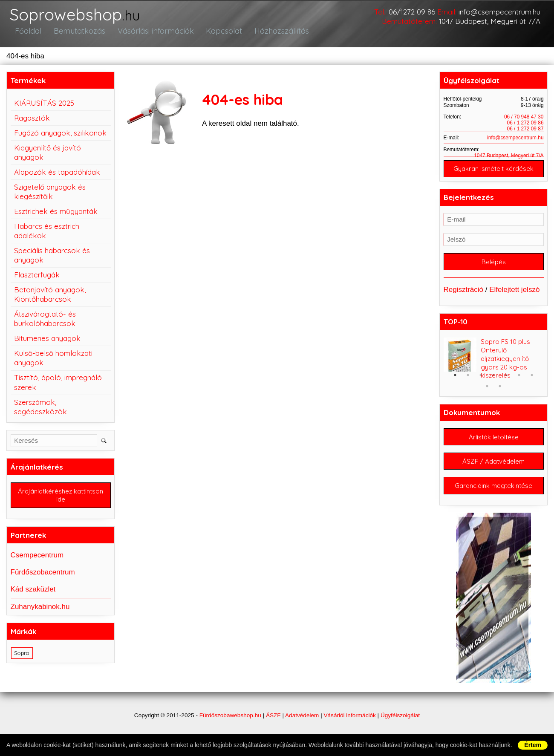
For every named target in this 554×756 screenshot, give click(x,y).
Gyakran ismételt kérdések (493, 173)
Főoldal (27, 35)
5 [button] (506, 381)
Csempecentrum (37, 560)
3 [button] (481, 381)
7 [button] (532, 381)
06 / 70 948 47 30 (524, 121)
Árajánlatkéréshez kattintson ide (61, 499)
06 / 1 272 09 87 (525, 133)
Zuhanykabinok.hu (40, 611)
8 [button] (487, 392)
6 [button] (519, 381)
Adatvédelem (302, 723)
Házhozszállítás (276, 35)
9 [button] (500, 392)
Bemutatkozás (77, 35)
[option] (494, 364)
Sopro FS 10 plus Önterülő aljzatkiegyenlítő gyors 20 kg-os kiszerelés (505, 364)
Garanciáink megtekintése (493, 493)
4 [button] (493, 381)
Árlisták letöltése (494, 443)
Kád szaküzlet (33, 594)
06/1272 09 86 (412, 12)
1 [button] (455, 381)
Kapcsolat (219, 35)
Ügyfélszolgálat (400, 723)
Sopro (22, 658)
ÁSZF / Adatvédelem (493, 468)
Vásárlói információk (349, 723)
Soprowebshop (82, 17)
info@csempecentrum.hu (499, 12)
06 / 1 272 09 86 (525, 127)
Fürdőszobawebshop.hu (230, 723)
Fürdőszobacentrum (43, 577)
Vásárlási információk (151, 35)
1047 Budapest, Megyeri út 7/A (490, 21)
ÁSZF (273, 723)
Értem (533, 745)
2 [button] (468, 381)
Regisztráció (464, 295)
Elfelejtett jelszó (514, 295)
